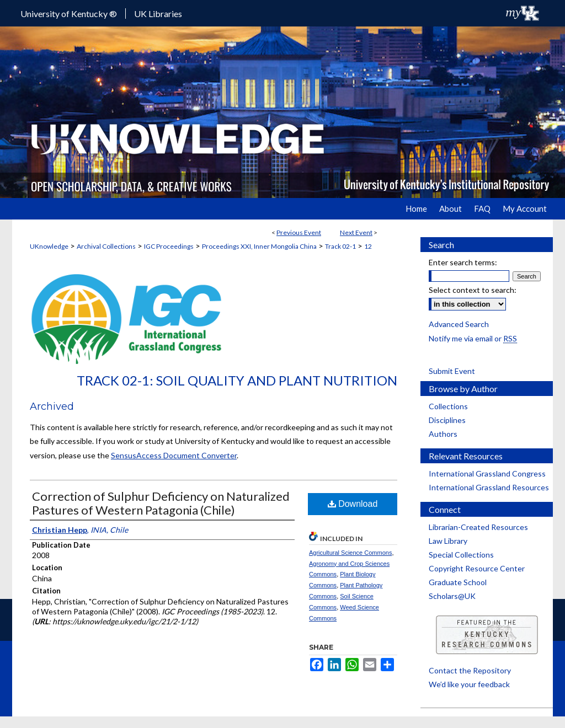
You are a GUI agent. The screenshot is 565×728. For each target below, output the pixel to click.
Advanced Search (459, 324)
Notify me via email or (473, 338)
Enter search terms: (463, 262)
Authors (443, 434)
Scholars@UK (452, 596)
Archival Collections (106, 246)
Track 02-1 (340, 246)
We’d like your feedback (469, 684)
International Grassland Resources (489, 487)
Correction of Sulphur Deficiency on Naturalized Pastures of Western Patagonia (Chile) (161, 503)
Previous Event (299, 232)
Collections (448, 406)
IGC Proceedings (169, 246)
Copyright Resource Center (477, 568)
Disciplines (447, 420)
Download (353, 504)
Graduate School (458, 582)
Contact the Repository (470, 670)
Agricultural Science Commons (350, 553)
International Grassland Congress (487, 473)
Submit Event (452, 371)
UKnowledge (49, 246)
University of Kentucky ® (69, 14)
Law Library (448, 541)
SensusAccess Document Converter (174, 455)
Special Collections (461, 555)
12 (368, 246)
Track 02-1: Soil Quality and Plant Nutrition (237, 380)
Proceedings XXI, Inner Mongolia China (259, 246)
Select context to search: (473, 290)
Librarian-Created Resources (478, 527)
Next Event (356, 232)
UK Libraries (158, 14)
